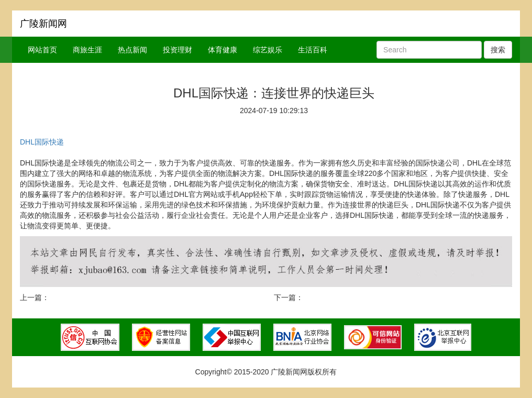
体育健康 (223, 50)
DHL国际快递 (42, 142)
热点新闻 (132, 50)
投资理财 (178, 50)
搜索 (498, 50)
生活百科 (313, 50)
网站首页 (42, 50)
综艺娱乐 (268, 50)
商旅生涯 (87, 50)
